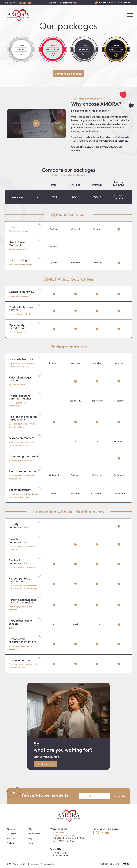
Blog (30, 838)
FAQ (30, 829)
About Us (11, 829)
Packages (11, 843)
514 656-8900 (104, 3)
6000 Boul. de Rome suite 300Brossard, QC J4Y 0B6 (68, 839)
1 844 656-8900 (126, 3)
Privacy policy (47, 864)
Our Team (11, 834)
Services (11, 838)
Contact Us (33, 843)
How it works (34, 834)
